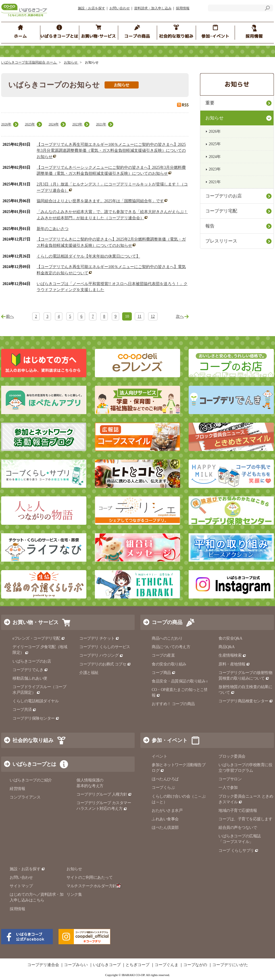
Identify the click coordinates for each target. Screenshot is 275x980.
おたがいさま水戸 (167, 811)
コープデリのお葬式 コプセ (105, 664)
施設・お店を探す (91, 8)
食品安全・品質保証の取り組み (181, 681)
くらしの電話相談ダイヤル (36, 701)
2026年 (6, 124)
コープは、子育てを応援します (245, 819)
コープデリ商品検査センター (246, 701)
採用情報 (183, 8)
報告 (210, 226)
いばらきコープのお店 (32, 661)
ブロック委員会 (232, 756)
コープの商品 (167, 622)
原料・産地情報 (234, 664)
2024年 (54, 124)
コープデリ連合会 (43, 965)
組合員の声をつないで (238, 828)
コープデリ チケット (99, 638)
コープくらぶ (163, 788)
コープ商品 (164, 673)
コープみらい (76, 965)
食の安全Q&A (230, 638)
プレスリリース (221, 241)
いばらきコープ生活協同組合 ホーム (29, 62)
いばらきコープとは (34, 764)
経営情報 (17, 789)
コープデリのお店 (224, 196)
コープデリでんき (30, 670)
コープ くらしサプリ (236, 851)
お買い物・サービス (36, 622)
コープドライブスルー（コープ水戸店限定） (39, 690)
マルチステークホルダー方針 (94, 886)
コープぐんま (166, 965)
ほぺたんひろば (165, 779)
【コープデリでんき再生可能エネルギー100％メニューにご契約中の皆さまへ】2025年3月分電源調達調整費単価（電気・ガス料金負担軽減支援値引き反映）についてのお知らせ (111, 151)
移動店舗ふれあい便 (30, 678)
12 (153, 316)
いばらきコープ (107, 965)
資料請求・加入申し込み (153, 8)
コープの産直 (163, 655)
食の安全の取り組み (169, 664)
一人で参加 (228, 788)
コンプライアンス (25, 797)
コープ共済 (24, 710)
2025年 (30, 124)
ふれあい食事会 (165, 819)
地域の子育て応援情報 (238, 811)
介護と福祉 (89, 673)
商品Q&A (227, 647)
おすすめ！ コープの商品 (173, 704)
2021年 (101, 124)
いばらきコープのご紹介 (31, 780)
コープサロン (230, 779)
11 (139, 316)
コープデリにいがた (230, 965)
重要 (210, 103)
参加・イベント (170, 740)
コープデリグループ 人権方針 (104, 794)
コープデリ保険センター (36, 718)
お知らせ (71, 62)
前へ (10, 316)
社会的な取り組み (33, 740)
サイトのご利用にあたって (89, 877)
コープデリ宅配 (221, 211)
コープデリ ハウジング (101, 655)
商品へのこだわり (167, 638)
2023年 (77, 124)
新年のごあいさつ (53, 229)
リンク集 (74, 894)
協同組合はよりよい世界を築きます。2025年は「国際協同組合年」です (100, 201)
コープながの (195, 965)
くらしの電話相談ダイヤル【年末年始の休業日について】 (88, 256)
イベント (159, 756)
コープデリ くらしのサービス (105, 647)
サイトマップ (21, 886)
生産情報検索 (232, 655)
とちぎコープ (137, 965)
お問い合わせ (120, 8)
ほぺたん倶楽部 (165, 828)
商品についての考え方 (171, 647)
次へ (180, 316)
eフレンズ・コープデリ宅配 (39, 638)
